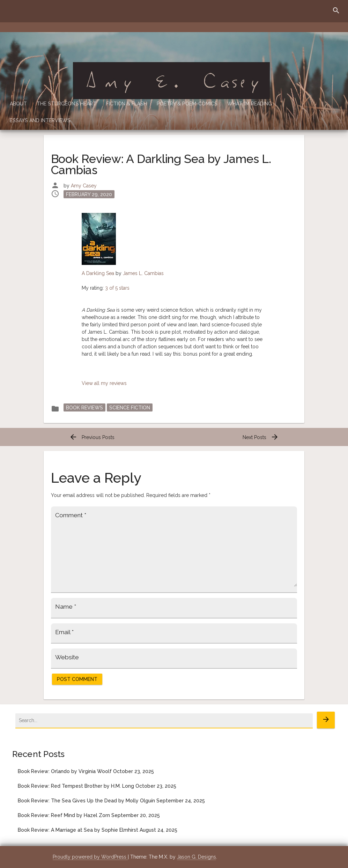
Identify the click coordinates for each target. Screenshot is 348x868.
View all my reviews (104, 383)
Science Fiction (130, 407)
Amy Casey (84, 186)
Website (67, 657)
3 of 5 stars (117, 288)
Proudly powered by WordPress (90, 857)
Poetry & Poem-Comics (187, 104)
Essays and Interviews (40, 120)
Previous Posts (92, 437)
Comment (71, 515)
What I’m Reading (250, 104)
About (18, 104)
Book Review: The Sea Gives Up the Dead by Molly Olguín (86, 801)
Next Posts (261, 437)
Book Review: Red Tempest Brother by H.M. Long (76, 786)
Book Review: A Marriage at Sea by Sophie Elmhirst (78, 830)
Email (64, 632)
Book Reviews (84, 407)
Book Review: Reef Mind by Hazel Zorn (64, 815)
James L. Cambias (143, 273)
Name (66, 607)
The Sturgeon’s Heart (66, 104)
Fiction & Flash (127, 104)
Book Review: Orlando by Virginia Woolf (65, 771)
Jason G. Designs (197, 857)
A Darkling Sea (98, 273)
